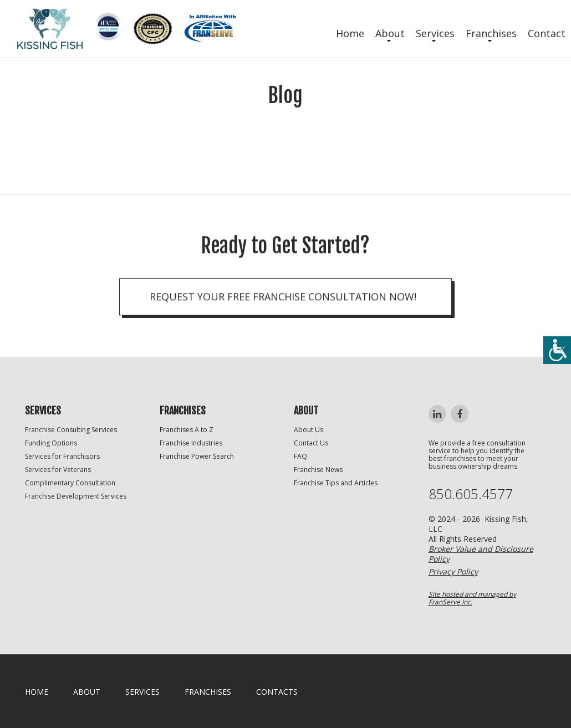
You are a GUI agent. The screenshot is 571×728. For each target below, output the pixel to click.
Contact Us (311, 443)
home (37, 692)
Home (350, 33)
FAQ (300, 456)
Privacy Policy (453, 571)
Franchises (491, 33)
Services (435, 33)
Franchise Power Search (197, 456)
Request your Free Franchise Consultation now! (283, 299)
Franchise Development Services (76, 496)
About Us (309, 430)
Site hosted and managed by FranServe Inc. (472, 598)
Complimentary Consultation (70, 483)
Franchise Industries (191, 443)
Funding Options (51, 443)
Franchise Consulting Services (71, 430)
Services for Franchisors (62, 456)
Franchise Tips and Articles (336, 483)
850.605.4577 (471, 494)
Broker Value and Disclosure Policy (481, 554)
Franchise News (318, 470)
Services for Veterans (58, 470)
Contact (547, 33)
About (390, 33)
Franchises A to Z (187, 430)
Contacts (277, 692)
